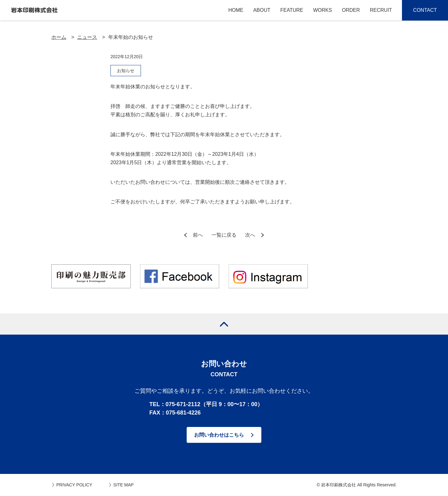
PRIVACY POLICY (74, 485)
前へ (198, 235)
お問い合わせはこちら (219, 435)
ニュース (87, 37)
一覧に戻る (224, 235)
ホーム (59, 37)
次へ (250, 235)
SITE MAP (123, 485)
